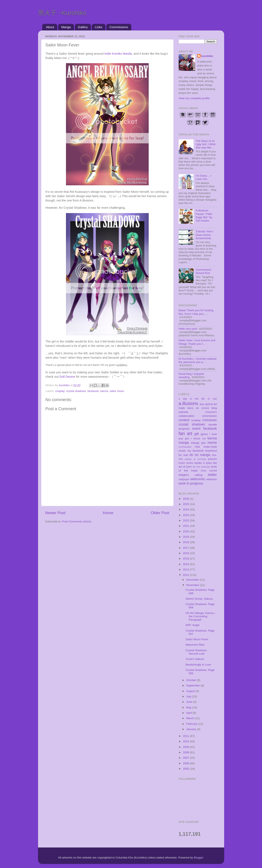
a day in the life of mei (198, 399)
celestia (183, 412)
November (193, 585)
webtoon (211, 479)
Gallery (83, 27)
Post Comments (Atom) (77, 521)
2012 (186, 575)
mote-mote (210, 447)
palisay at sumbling (195, 459)
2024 (186, 509)
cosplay (60, 391)
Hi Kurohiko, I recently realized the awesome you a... (198, 360)
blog (214, 408)
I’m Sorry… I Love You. (203, 177)
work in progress (191, 483)
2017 (186, 548)
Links (99, 27)
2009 (186, 747)
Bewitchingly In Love (198, 665)
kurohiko (207, 56)
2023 (186, 515)
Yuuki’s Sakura (195, 659)
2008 (186, 752)
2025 (186, 504)
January (192, 729)
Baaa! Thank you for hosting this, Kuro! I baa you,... (196, 312)
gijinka (204, 434)
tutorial (213, 471)
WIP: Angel (192, 625)
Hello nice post (188, 329)
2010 (186, 741)
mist (197, 447)
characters (211, 412)
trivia (203, 471)
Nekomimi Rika (195, 645)
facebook (93, 391)
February (192, 724)
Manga (66, 27)
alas (202, 404)
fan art (185, 433)
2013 (186, 570)
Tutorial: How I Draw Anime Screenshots (205, 235)
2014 (186, 564)
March (191, 718)
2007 (186, 758)
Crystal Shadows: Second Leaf (196, 652)
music (182, 451)
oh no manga (200, 455)
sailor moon (117, 391)
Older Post (160, 513)
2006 (186, 763)
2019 (186, 537)
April (190, 713)
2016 (186, 553)
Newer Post (55, 513)
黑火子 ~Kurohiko (62, 13)
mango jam (198, 443)
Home (108, 513)
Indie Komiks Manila (118, 54)
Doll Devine (67, 377)
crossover (209, 420)
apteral (209, 404)
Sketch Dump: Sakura (199, 599)
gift (197, 434)
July (189, 696)
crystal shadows (76, 391)
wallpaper (184, 479)
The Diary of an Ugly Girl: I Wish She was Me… (206, 144)
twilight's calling (191, 475)
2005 (186, 769)
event (196, 428)
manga (184, 442)
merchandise (185, 447)
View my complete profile (194, 98)
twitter (212, 475)
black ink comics (198, 408)
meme (212, 442)
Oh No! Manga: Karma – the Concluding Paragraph (201, 616)
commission (209, 416)
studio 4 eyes (203, 463)
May (189, 707)
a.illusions (188, 403)
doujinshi (184, 429)
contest (184, 420)
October (192, 680)
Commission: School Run (204, 271)
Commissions (119, 27)
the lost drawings (201, 467)
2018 (186, 542)
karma (104, 391)
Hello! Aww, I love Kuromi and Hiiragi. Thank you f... (197, 342)
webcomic (198, 479)
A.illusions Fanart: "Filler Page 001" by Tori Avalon (204, 216)
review (190, 463)
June (190, 702)
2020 (186, 531)
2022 (186, 520)
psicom (212, 459)
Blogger (199, 858)
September (194, 685)
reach (182, 463)
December (193, 580)
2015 (186, 559)
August (191, 691)
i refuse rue (198, 439)
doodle (213, 425)
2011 (186, 736)
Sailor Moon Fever (197, 639)
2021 (186, 526)
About (50, 27)
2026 (186, 499)
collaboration (187, 416)
